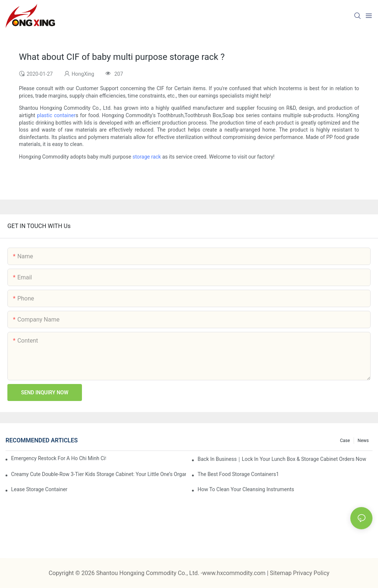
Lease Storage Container (39, 489)
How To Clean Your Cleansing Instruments (246, 489)
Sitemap (281, 573)
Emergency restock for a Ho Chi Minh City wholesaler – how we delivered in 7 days (59, 458)
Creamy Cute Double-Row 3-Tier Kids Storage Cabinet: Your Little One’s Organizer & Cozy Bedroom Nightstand (99, 474)
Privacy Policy (311, 573)
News (363, 441)
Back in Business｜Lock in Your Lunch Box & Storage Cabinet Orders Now (282, 459)
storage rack (147, 157)
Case (345, 441)
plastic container (56, 115)
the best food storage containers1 (238, 474)
